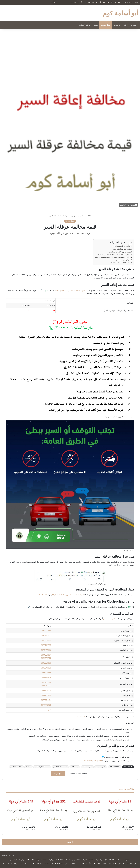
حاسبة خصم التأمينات (93, 864)
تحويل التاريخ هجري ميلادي (59, 864)
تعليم (96, 25)
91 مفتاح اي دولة (128, 827)
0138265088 (46, 682)
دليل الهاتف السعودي (112, 860)
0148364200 (46, 640)
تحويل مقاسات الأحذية (109, 864)
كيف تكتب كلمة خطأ (94, 827)
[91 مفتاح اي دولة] (120, 810)
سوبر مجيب (124, 860)
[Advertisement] (70, 50)
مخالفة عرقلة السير (16, 767)
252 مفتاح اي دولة (62, 827)
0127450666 (46, 650)
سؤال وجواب (106, 25)
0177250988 (46, 695)
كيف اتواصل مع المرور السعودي (119, 262)
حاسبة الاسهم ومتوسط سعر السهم (22, 860)
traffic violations (115, 767)
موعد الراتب (99, 860)
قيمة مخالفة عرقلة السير (42, 767)
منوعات (134, 25)
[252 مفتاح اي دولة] (54, 810)
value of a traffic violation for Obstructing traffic (112, 257)
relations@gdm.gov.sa (93, 761)
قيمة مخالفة (75, 767)
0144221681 (46, 655)
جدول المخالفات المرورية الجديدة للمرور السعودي (113, 255)
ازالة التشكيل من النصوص (127, 864)
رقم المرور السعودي (122, 260)
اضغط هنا (43, 595)
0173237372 (46, 705)
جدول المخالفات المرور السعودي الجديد (70, 290)
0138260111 (46, 686)
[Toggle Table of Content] (129, 243)
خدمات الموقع (85, 25)
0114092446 (46, 631)
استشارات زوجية (87, 860)
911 (50, 710)
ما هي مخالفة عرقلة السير (120, 246)
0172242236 (46, 690)
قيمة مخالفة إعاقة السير (121, 249)
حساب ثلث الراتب (42, 864)
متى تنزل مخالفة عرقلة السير (119, 252)
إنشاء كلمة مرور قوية (56, 860)
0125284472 (46, 635)
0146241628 (46, 668)
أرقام (126, 25)
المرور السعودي (109, 619)
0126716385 (46, 645)
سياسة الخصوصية (41, 860)
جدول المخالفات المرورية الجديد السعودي (68, 595)
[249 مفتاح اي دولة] (20, 810)
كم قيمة (28, 767)
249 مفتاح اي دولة (28, 827)
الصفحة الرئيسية (84, 216)
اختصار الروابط (29, 864)
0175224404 (46, 700)
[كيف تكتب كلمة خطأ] (87, 810)
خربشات (117, 25)
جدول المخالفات (87, 767)
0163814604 (46, 678)
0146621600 (46, 663)
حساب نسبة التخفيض (77, 864)
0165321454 (46, 673)
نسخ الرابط (58, 773)
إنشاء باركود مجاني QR (72, 860)
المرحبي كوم (7, 864)
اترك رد (70, 842)
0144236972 (46, 658)
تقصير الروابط (18, 864)
